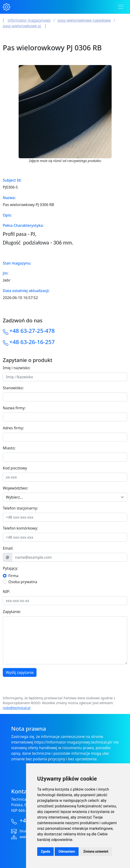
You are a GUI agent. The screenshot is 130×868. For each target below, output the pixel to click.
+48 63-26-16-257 (32, 342)
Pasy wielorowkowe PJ (22, 26)
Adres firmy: (13, 428)
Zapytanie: (12, 612)
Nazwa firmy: (14, 408)
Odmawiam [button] (67, 851)
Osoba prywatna (23, 582)
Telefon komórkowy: (20, 528)
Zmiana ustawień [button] (96, 851)
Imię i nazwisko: (17, 368)
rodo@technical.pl (17, 708)
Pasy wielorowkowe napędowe (84, 20)
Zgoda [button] (46, 851)
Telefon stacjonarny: (20, 508)
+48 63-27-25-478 (32, 331)
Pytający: (10, 568)
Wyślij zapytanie (20, 672)
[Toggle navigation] (121, 7)
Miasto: (9, 448)
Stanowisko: (13, 388)
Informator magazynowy (29, 20)
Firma (13, 576)
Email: (8, 548)
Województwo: (15, 488)
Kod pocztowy (15, 468)
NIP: (7, 592)
